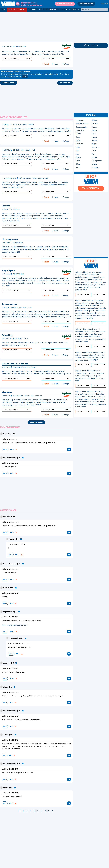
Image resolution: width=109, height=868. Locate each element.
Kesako (6, 588)
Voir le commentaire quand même (14, 625)
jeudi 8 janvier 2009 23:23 (10, 439)
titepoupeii (14, 638)
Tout (3, 10)
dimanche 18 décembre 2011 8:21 (18, 644)
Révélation (7, 393)
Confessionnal (76, 10)
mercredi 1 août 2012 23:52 (16, 544)
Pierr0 (6, 788)
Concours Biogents (17, 10)
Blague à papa (9, 271)
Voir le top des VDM (91, 188)
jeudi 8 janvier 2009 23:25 (10, 617)
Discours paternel (10, 240)
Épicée (41, 10)
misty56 (7, 663)
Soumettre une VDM (65, 4)
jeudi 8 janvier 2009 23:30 (10, 769)
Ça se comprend (9, 304)
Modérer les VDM (86, 4)
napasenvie (8, 612)
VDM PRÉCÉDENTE (9, 83)
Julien (6, 735)
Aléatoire (32, 10)
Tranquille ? (7, 335)
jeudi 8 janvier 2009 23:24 (10, 593)
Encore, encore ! (36, 422)
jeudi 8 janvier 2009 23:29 (10, 740)
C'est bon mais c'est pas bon (15, 364)
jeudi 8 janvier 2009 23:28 (10, 716)
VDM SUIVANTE (65, 83)
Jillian (6, 687)
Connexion (104, 4)
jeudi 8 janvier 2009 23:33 (10, 793)
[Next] (53, 811)
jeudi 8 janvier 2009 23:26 (10, 668)
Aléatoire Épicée (53, 10)
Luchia (12, 539)
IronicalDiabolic (10, 458)
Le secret (6, 206)
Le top (64, 10)
